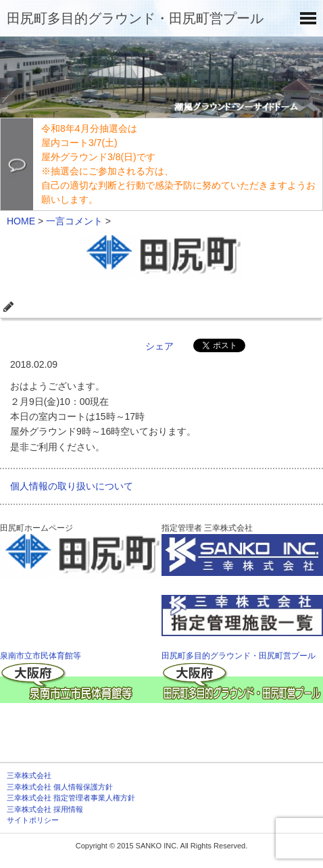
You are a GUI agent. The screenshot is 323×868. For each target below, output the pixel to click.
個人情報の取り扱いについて (72, 486)
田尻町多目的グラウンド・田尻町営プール (135, 18)
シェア (159, 346)
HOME (21, 221)
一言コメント (74, 221)
